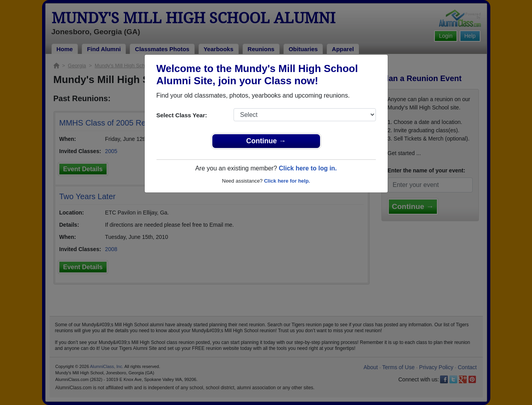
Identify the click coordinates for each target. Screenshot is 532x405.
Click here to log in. (308, 168)
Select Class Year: (182, 115)
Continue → (266, 141)
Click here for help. (287, 181)
